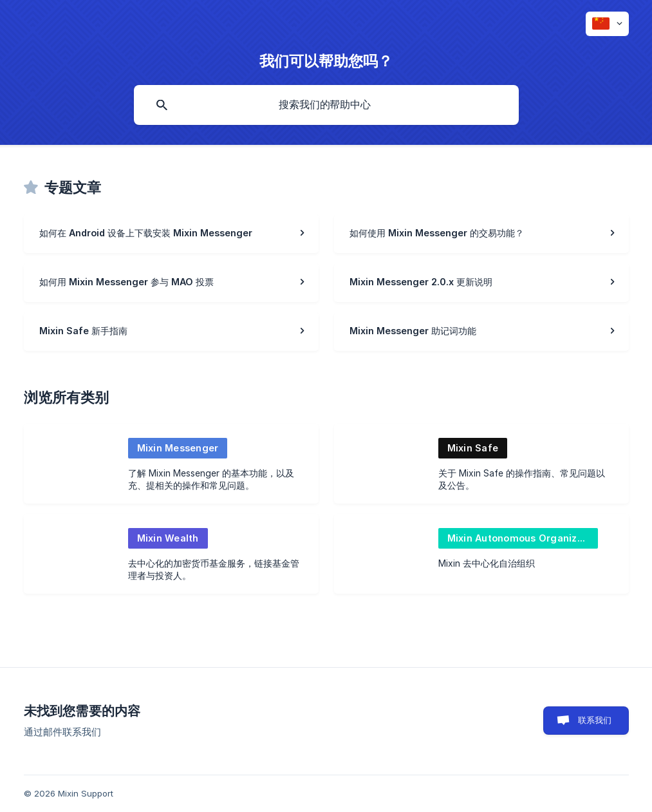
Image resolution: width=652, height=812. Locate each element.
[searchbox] (326, 105)
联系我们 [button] (595, 720)
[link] (171, 234)
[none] (607, 24)
